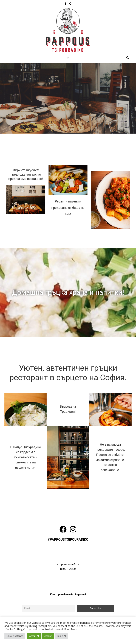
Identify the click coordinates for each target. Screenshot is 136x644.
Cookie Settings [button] (15, 636)
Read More (71, 629)
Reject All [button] (61, 636)
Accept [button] (48, 636)
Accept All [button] (34, 636)
